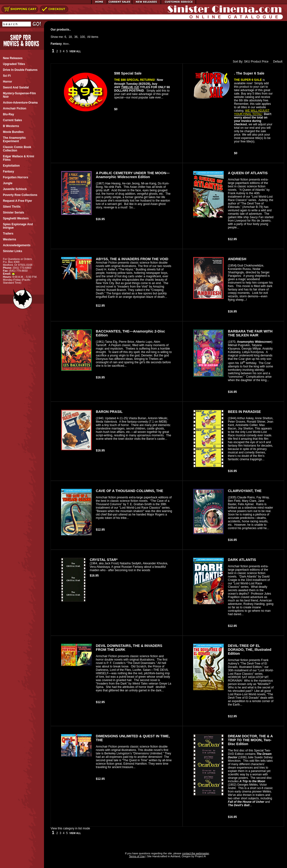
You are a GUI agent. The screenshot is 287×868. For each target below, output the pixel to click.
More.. (66, 44)
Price (265, 62)
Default (277, 62)
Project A (200, 856)
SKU (247, 62)
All (89, 37)
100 (82, 37)
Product (256, 62)
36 (76, 37)
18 (70, 37)
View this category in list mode (70, 828)
